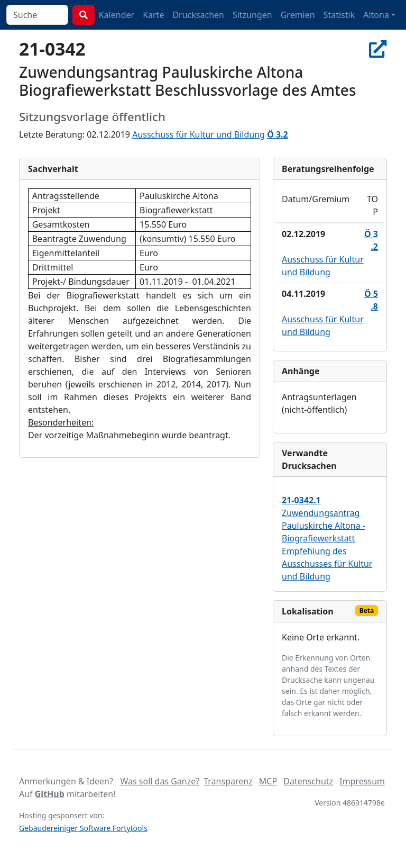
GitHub (50, 794)
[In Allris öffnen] (378, 49)
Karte (153, 15)
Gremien (298, 15)
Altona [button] (376, 15)
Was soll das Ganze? (160, 781)
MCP (268, 781)
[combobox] (37, 15)
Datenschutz (308, 781)
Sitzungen (252, 15)
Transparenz (228, 781)
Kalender (117, 15)
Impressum (362, 781)
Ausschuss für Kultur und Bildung (199, 134)
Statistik (339, 15)
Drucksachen (198, 15)
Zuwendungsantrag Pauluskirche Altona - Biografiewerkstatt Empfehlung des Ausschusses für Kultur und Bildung (327, 538)
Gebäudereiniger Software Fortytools (83, 828)
